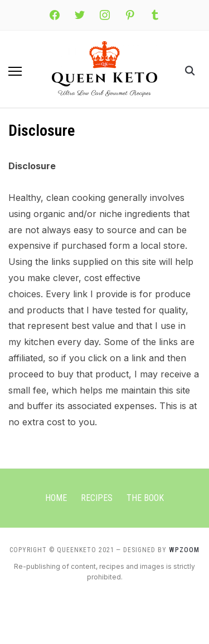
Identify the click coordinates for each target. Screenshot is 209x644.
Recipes (97, 498)
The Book (145, 498)
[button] (15, 71)
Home (56, 498)
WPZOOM (184, 550)
